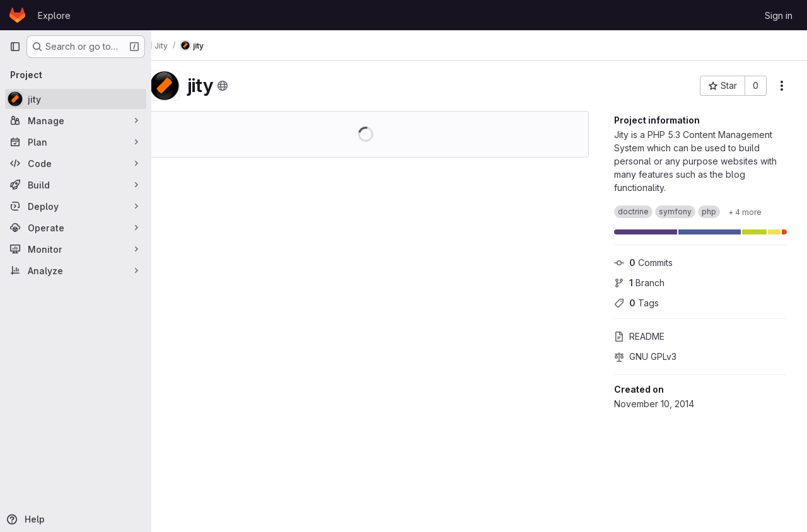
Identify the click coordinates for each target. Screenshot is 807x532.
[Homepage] (17, 15)
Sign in (779, 15)
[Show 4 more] (745, 212)
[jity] (76, 99)
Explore (54, 15)
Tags (636, 303)
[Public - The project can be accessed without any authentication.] (247, 86)
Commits (643, 263)
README (639, 336)
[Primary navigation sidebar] (15, 47)
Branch (639, 283)
